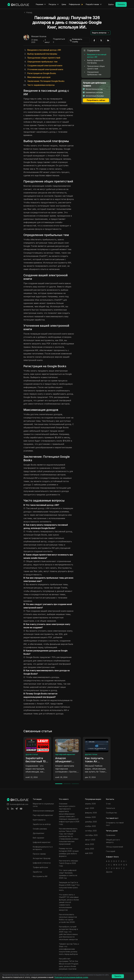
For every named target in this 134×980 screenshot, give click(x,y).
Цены (64, 4)
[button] (101, 33)
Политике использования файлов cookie (71, 977)
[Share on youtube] (21, 809)
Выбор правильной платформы (42, 54)
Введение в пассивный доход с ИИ (44, 50)
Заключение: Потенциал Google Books (46, 81)
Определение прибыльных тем (42, 62)
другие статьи (32, 754)
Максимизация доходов (39, 77)
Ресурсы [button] (54, 4)
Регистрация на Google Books (42, 73)
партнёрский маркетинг (65, 754)
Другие (109, 872)
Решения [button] (41, 4)
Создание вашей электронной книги (45, 66)
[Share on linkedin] (12, 809)
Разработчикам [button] (94, 4)
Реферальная (74, 4)
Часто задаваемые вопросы (41, 85)
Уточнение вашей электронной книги (45, 69)
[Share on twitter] (8, 809)
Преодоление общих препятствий (44, 58)
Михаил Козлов (39, 37)
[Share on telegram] (17, 809)
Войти (111, 4)
